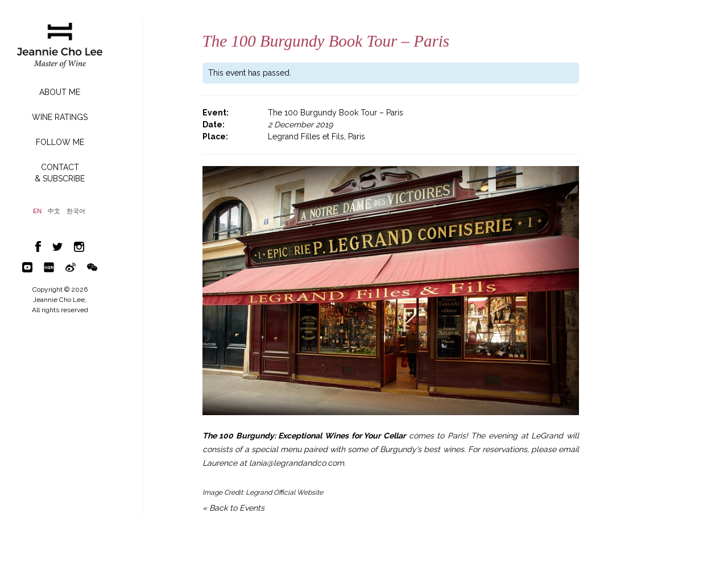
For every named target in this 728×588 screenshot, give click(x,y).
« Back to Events (233, 508)
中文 (54, 211)
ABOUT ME (60, 92)
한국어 (76, 211)
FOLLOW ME (60, 142)
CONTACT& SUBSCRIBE (60, 173)
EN (37, 211)
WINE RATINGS (60, 117)
